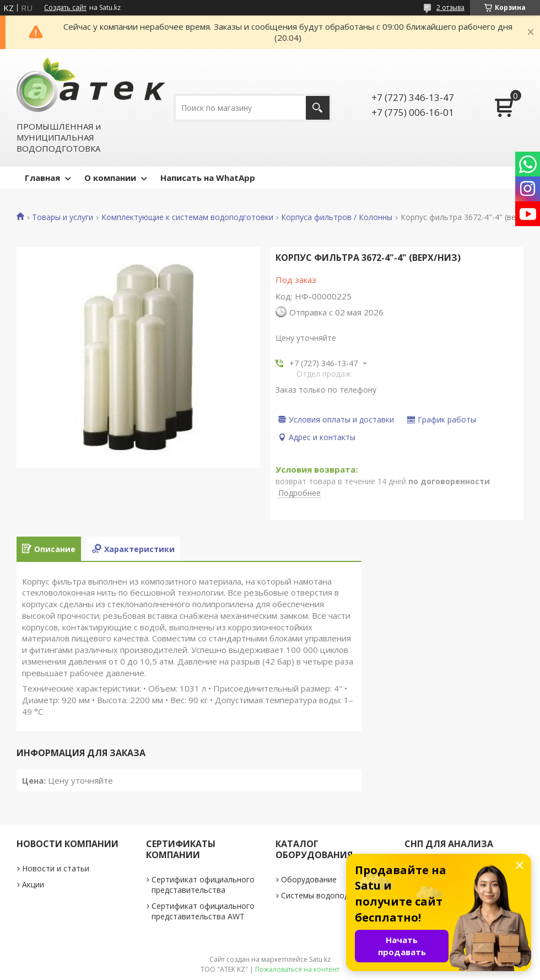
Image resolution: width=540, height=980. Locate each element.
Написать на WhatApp (208, 178)
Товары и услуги (63, 217)
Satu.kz (320, 959)
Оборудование (309, 879)
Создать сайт (65, 8)
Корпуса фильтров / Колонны (337, 217)
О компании (110, 178)
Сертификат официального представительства (203, 885)
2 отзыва (450, 7)
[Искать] (318, 108)
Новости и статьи (56, 868)
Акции (33, 884)
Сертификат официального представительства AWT (203, 911)
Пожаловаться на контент (297, 969)
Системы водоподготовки (330, 895)
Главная (42, 178)
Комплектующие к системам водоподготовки (187, 217)
